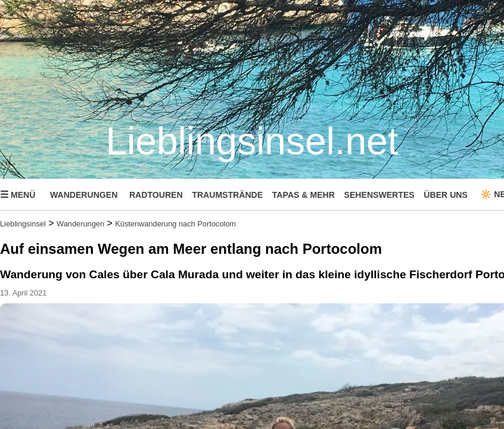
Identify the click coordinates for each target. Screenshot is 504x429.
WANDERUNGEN (84, 195)
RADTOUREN (156, 195)
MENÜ (18, 195)
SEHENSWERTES (379, 195)
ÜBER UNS (446, 195)
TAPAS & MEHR (304, 195)
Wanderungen (80, 224)
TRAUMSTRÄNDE (227, 195)
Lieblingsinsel (23, 224)
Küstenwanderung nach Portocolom (175, 224)
